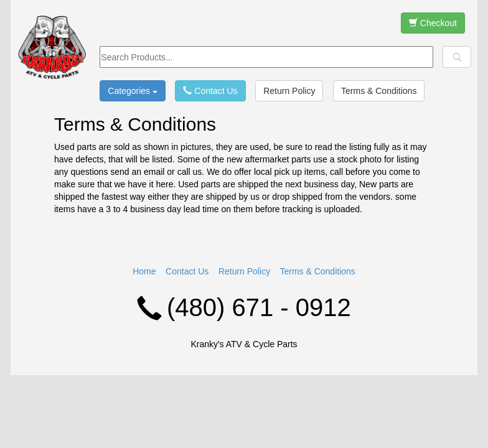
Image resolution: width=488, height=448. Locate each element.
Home (144, 271)
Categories (133, 91)
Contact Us (187, 271)
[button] (457, 57)
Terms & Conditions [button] (379, 91)
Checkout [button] (433, 23)
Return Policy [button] (289, 91)
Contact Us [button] (210, 91)
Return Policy (244, 271)
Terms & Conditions (317, 271)
